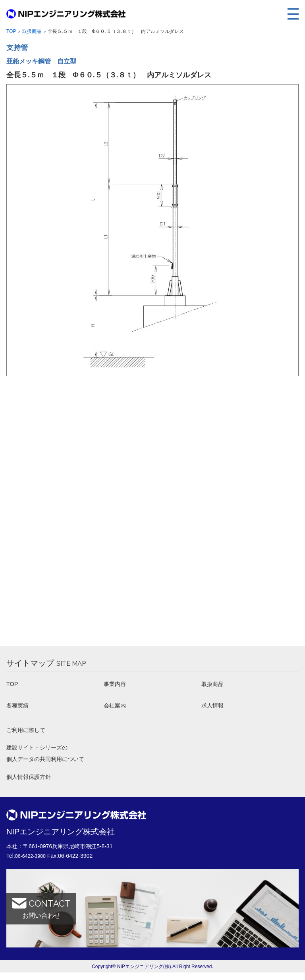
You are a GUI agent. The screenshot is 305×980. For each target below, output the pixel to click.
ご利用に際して (29, 733)
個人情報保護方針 (32, 784)
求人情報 (214, 707)
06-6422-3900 (32, 863)
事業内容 (116, 685)
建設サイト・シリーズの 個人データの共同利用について (51, 758)
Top (11, 31)
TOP (13, 685)
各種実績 (19, 707)
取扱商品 (32, 31)
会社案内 (116, 707)
